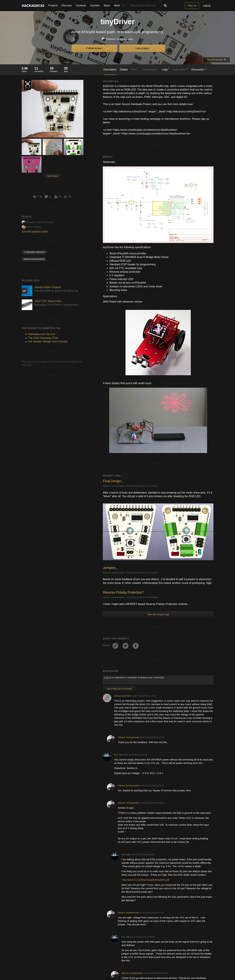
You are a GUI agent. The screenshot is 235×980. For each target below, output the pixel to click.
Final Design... (113, 481)
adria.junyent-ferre (123, 696)
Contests (81, 5)
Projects (53, 5)
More (120, 6)
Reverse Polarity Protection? (123, 592)
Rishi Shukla (31, 227)
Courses (95, 5)
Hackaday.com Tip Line (42, 334)
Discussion (199, 69)
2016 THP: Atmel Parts (48, 301)
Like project (142, 48)
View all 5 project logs (158, 614)
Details (124, 70)
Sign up (192, 5)
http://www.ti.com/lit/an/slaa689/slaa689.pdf (146, 880)
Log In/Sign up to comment (119, 689)
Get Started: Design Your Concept (48, 342)
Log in (207, 5)
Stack (107, 5)
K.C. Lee (118, 755)
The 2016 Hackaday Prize (28, 85)
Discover (67, 5)
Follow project (94, 48)
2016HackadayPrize (34, 259)
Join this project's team (35, 232)
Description (110, 70)
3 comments (153, 597)
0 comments (153, 486)
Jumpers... (110, 568)
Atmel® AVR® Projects (48, 287)
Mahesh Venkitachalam (117, 39)
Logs (166, 69)
